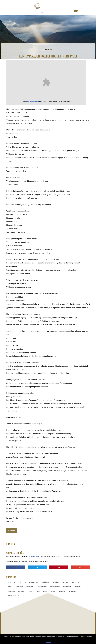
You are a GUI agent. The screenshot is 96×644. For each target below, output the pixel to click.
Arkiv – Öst (22, 582)
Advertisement (33, 101)
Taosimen (65, 582)
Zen (73, 582)
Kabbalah (62, 591)
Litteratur (78, 587)
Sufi (79, 582)
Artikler (48, 50)
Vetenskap (11, 591)
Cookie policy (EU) (14, 596)
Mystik (10, 587)
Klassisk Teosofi (42, 587)
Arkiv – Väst (12, 582)
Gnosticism (19, 587)
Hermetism (30, 587)
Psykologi (21, 591)
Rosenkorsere (67, 587)
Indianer (53, 591)
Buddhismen (45, 582)
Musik (45, 591)
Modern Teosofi (55, 587)
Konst (38, 591)
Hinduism (56, 582)
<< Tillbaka (12, 531)
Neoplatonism (73, 591)
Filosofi (30, 591)
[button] (42, 12)
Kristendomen (34, 582)
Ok (48, 640)
